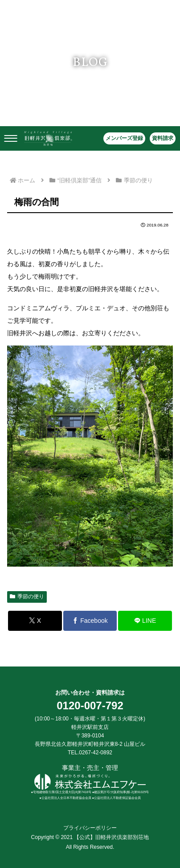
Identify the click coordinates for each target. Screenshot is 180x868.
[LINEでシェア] (145, 621)
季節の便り (27, 596)
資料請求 (163, 138)
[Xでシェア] (35, 621)
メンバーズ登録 (124, 138)
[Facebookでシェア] (90, 621)
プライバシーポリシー (90, 828)
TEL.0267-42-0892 (90, 753)
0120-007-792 (90, 706)
